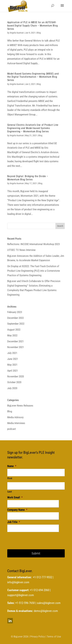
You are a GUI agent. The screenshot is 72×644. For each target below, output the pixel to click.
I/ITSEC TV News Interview (21, 250)
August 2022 (14, 330)
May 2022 (12, 335)
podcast (12, 429)
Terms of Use (54, 636)
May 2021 (12, 365)
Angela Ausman (17, 33)
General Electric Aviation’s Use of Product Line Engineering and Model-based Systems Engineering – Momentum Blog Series (33, 128)
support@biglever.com (21, 595)
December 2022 (15, 318)
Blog (39, 33)
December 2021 (15, 341)
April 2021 (13, 371)
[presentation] (31, 538)
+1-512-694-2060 (40, 590)
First (10, 478)
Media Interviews (16, 423)
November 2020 (16, 376)
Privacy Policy (37, 636)
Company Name (17, 510)
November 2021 (16, 347)
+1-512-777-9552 (43, 577)
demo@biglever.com (46, 611)
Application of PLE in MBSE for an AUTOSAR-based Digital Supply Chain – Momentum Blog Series (33, 26)
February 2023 (15, 312)
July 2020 (12, 388)
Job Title (14, 522)
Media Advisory (15, 417)
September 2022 (16, 324)
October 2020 (14, 382)
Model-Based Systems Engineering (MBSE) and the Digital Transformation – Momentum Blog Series (33, 77)
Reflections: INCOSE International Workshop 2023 (33, 244)
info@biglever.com (18, 582)
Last (10, 492)
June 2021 (13, 359)
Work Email (15, 497)
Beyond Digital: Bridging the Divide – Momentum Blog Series (28, 178)
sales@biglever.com (49, 603)
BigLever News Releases (20, 406)
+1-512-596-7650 (25, 603)
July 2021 (12, 353)
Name (12, 466)
